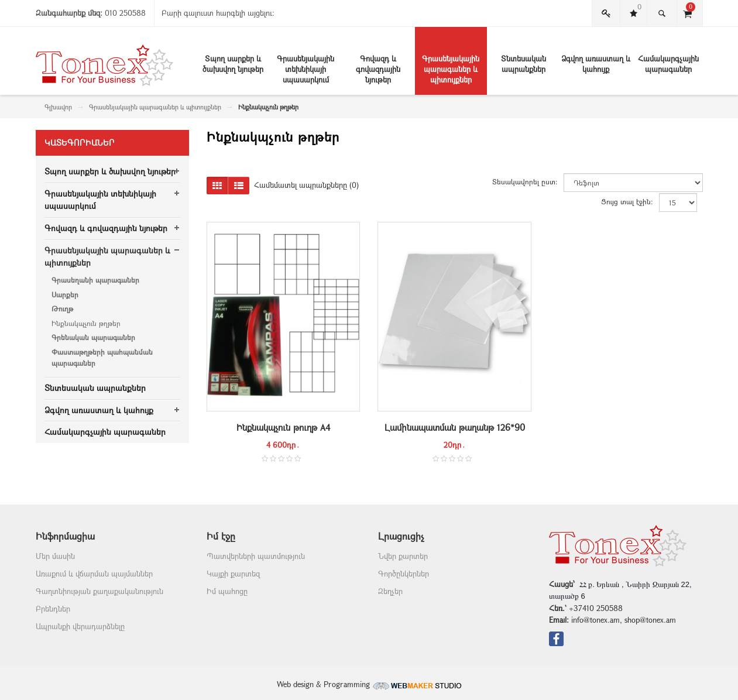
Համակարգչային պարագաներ (105, 432)
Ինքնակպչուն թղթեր (86, 323)
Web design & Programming (369, 684)
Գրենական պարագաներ (93, 337)
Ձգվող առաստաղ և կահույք (99, 410)
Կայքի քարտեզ (233, 574)
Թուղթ (62, 308)
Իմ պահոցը (227, 591)
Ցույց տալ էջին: (627, 201)
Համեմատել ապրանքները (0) (306, 185)
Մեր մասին (55, 556)
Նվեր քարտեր (403, 556)
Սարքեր (65, 294)
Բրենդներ (53, 609)
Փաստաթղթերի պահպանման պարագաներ (102, 357)
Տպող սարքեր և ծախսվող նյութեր (110, 171)
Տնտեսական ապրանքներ (95, 388)
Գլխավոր (58, 107)
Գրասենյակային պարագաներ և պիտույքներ (155, 107)
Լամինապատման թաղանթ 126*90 (455, 427)
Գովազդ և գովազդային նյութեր (106, 228)
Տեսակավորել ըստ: (525, 181)
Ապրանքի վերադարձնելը (80, 626)
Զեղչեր (390, 591)
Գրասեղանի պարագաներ (95, 280)
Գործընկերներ (404, 574)
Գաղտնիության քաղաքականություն (99, 591)
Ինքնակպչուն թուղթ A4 (283, 427)
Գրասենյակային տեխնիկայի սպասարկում (100, 200)
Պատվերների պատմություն (256, 556)
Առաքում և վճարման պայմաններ (94, 574)
